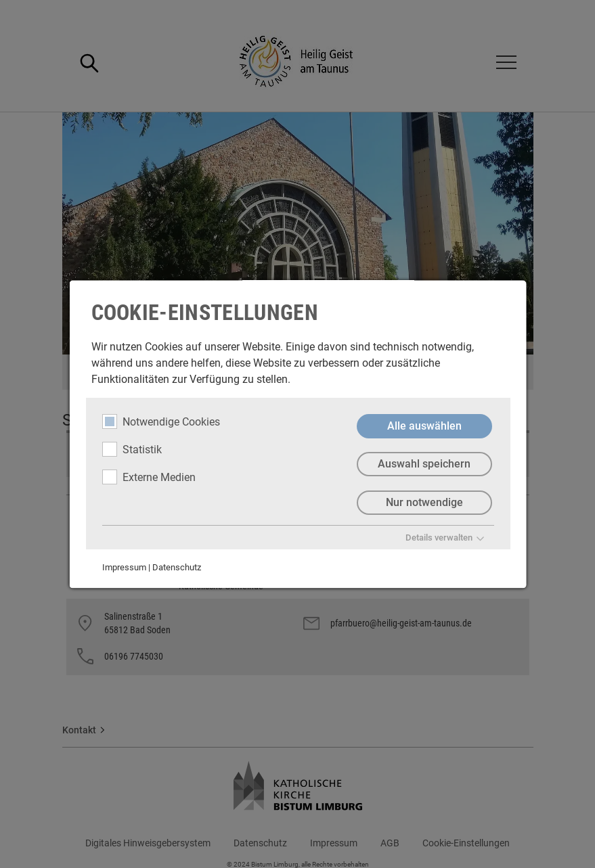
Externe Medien (148, 477)
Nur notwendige (424, 503)
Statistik (131, 449)
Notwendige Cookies (160, 421)
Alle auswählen (424, 426)
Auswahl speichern (424, 464)
